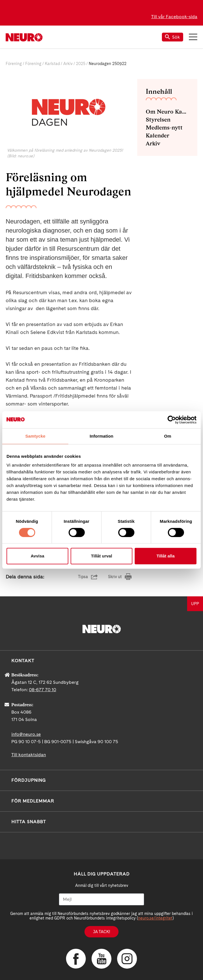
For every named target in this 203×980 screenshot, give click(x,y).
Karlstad (52, 64)
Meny (193, 37)
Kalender (157, 135)
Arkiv (68, 64)
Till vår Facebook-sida (174, 17)
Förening (14, 64)
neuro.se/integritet (155, 918)
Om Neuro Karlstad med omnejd (167, 112)
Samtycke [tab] (35, 436)
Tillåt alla (166, 556)
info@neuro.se (26, 734)
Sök (173, 37)
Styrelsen (158, 120)
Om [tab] (168, 436)
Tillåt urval (102, 556)
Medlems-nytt (164, 128)
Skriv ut (115, 577)
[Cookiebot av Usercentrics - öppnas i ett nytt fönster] (172, 420)
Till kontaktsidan (29, 755)
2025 (81, 64)
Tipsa (83, 577)
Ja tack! (102, 932)
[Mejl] (102, 899)
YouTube (102, 959)
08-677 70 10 (43, 690)
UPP (195, 604)
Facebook (76, 959)
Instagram (127, 959)
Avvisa (37, 556)
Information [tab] (102, 436)
